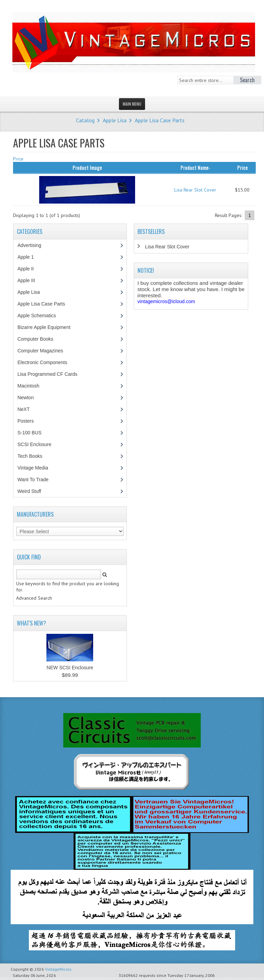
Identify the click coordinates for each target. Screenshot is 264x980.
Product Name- (195, 167)
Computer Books (40, 339)
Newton (26, 398)
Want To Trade (33, 479)
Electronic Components (46, 362)
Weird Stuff (33, 491)
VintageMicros (58, 969)
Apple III (30, 280)
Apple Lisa (115, 120)
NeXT (24, 409)
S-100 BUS (33, 433)
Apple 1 (29, 257)
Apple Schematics (40, 316)
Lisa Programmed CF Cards (51, 374)
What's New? (31, 623)
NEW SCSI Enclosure (70, 668)
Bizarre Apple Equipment (48, 327)
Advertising (33, 245)
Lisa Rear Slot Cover (195, 190)
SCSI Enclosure (38, 444)
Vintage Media (36, 468)
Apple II (29, 269)
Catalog (85, 120)
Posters (29, 421)
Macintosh (32, 386)
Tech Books (35, 456)
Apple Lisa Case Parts (160, 120)
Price (18, 159)
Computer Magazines (45, 351)
